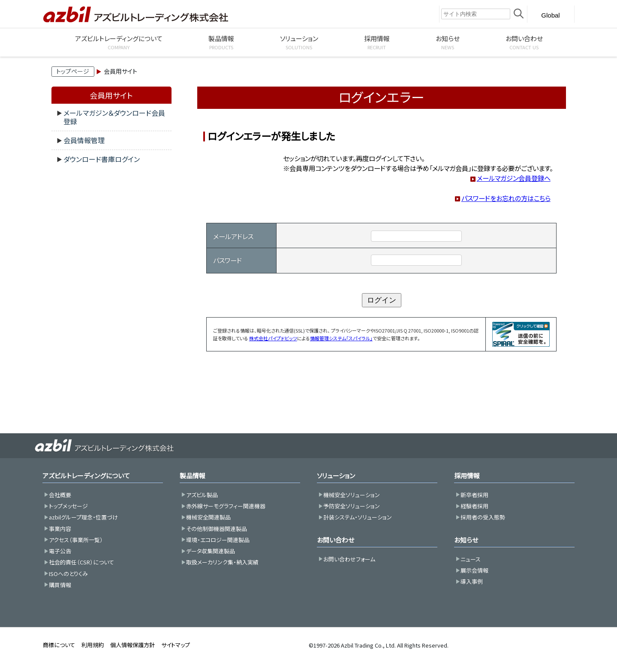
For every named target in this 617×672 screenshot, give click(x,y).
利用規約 (93, 645)
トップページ (73, 71)
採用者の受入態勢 (483, 517)
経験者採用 (474, 506)
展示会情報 (474, 570)
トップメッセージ (68, 506)
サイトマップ (176, 645)
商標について (59, 645)
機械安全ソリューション (352, 495)
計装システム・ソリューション (358, 517)
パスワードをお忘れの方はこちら (506, 198)
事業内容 (60, 529)
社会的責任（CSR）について (81, 562)
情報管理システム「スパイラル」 (341, 338)
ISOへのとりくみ (68, 574)
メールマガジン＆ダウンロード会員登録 (114, 117)
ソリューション (336, 475)
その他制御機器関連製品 (217, 529)
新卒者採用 (474, 495)
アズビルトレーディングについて (86, 475)
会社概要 (60, 495)
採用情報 (467, 475)
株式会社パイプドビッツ (273, 338)
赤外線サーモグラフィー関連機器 (226, 506)
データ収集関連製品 (211, 551)
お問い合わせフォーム (349, 559)
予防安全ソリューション (352, 506)
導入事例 (472, 581)
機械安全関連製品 (208, 517)
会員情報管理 (84, 140)
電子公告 (60, 551)
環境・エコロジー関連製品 (218, 540)
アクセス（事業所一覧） (76, 540)
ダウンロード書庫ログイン (102, 159)
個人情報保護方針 (132, 645)
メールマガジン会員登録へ (514, 178)
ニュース (471, 559)
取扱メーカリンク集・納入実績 (222, 562)
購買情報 (60, 585)
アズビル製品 (202, 495)
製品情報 (193, 475)
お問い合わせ (336, 540)
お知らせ (466, 540)
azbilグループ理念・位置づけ (83, 517)
